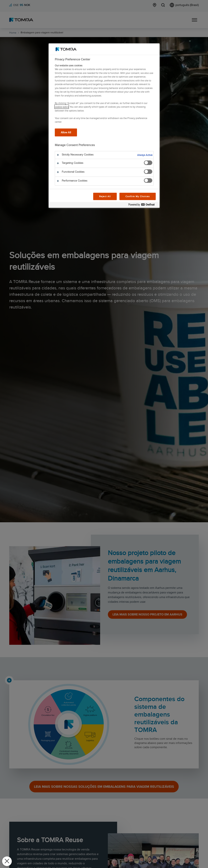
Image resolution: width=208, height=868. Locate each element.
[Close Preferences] (7, 861)
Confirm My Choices (137, 196)
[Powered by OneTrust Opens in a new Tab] (143, 205)
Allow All (66, 132)
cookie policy (62, 107)
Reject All (105, 196)
